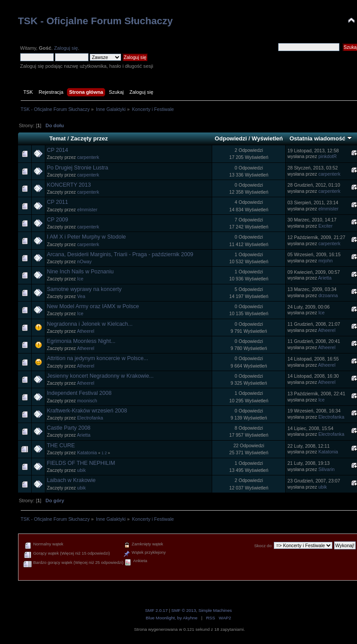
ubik (81, 470)
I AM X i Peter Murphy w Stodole (86, 237)
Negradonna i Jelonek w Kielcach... (90, 324)
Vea (81, 296)
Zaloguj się (66, 48)
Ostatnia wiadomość (321, 138)
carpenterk (88, 157)
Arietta (325, 278)
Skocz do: (263, 546)
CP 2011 (57, 202)
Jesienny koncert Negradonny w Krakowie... (100, 376)
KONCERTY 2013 (69, 185)
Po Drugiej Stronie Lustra (77, 168)
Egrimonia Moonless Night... (81, 341)
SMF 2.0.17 (156, 610)
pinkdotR (328, 156)
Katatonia (87, 453)
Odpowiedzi (231, 138)
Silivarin (326, 469)
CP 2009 (57, 220)
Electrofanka (90, 418)
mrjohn (325, 261)
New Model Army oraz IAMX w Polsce (93, 306)
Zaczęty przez (89, 138)
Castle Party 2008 (68, 428)
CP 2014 (57, 150)
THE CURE (61, 445)
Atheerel (86, 331)
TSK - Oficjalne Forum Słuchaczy (96, 21)
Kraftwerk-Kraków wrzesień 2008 (87, 411)
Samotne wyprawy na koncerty (84, 289)
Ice (80, 279)
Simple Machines (215, 610)
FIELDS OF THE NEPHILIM (81, 463)
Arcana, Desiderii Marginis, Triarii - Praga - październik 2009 (120, 254)
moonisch (87, 401)
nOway (84, 261)
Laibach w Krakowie (71, 480)
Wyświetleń (267, 138)
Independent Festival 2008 (79, 393)
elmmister (87, 210)
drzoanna (328, 295)
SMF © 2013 (184, 610)
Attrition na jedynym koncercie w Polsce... (97, 358)
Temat (57, 138)
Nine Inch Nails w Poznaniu (80, 272)
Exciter (325, 226)
